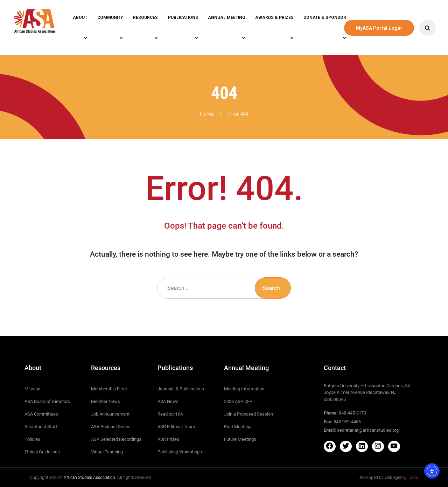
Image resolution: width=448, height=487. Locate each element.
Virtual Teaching (107, 452)
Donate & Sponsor (325, 18)
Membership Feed (109, 389)
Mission (32, 389)
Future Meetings (240, 439)
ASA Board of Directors (47, 401)
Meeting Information (244, 389)
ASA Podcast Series (111, 427)
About (80, 18)
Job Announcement (110, 414)
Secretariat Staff (41, 427)
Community (110, 18)
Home (207, 114)
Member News (106, 401)
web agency (401, 478)
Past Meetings (238, 427)
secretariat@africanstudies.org (368, 430)
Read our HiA (170, 414)
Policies (32, 439)
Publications (183, 18)
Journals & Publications (181, 389)
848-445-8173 (352, 413)
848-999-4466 (347, 422)
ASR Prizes (168, 439)
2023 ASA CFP (238, 401)
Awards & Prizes (274, 18)
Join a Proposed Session (248, 414)
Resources (145, 18)
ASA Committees (41, 414)
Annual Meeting (227, 18)
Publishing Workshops (180, 452)
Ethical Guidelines (42, 452)
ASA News (168, 401)
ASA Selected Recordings (116, 439)
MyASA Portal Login (379, 28)
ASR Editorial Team (176, 427)
